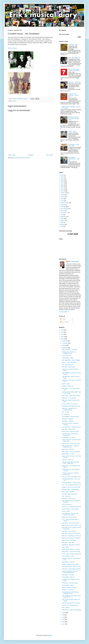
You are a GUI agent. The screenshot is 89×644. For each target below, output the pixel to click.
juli (63, 615)
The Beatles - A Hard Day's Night (74, 145)
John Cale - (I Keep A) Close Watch (71, 533)
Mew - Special (66, 608)
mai (63, 619)
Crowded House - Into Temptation (71, 489)
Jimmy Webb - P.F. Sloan (68, 438)
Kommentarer (64, 322)
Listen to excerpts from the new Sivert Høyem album (70, 572)
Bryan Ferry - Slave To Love (69, 517)
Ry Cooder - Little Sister (68, 543)
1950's (62, 179)
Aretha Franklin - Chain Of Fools (70, 509)
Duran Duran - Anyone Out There (70, 432)
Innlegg (63, 319)
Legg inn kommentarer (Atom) (22, 158)
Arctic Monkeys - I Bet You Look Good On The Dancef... (70, 514)
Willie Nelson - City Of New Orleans (71, 552)
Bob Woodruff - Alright (68, 585)
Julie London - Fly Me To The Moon (71, 452)
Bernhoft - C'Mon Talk (67, 386)
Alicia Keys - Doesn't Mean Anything (71, 569)
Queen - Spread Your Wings (69, 588)
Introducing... (64, 213)
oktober (64, 345)
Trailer (62, 226)
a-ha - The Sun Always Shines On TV (71, 485)
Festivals (63, 205)
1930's (62, 175)
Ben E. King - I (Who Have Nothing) (71, 396)
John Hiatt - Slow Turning (68, 367)
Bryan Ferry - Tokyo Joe (68, 449)
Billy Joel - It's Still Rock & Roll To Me (71, 536)
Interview (63, 211)
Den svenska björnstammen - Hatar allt (74, 159)
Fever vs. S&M (66, 511)
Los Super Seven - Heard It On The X (72, 427)
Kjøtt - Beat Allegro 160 (74, 58)
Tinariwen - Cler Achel (68, 460)
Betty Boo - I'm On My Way (69, 398)
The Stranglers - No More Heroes (70, 417)
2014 (62, 332)
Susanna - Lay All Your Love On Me (71, 487)
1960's (62, 181)
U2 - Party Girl (66, 414)
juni (63, 617)
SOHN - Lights (72, 131)
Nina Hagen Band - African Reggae (71, 360)
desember (65, 341)
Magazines (63, 217)
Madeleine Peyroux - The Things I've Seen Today (74, 119)
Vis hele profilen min (64, 312)
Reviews (63, 225)
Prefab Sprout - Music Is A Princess (71, 549)
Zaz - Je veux (65, 412)
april (63, 622)
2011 (62, 339)
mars (64, 624)
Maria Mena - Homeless (68, 575)
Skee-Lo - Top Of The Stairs (69, 362)
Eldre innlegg (49, 155)
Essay (62, 201)
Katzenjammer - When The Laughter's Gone (69, 353)
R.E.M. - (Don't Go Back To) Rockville (72, 554)
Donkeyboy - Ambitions (68, 421)
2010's (62, 191)
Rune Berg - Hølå (73, 45)
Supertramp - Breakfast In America (71, 545)
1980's (14, 101)
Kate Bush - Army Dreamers (69, 531)
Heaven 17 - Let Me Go (68, 590)
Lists (62, 215)
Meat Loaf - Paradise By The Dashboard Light (69, 409)
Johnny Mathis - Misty (68, 358)
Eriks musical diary (73, 262)
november (65, 343)
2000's (62, 189)
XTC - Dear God (66, 496)
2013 (62, 334)
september (65, 348)
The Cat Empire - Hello (68, 556)
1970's (62, 183)
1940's (62, 177)
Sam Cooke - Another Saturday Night (71, 610)
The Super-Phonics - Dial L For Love (71, 567)
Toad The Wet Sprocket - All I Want (71, 603)
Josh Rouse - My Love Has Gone (70, 523)
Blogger (50, 635)
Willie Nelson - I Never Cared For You (72, 525)
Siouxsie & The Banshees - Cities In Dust (74, 95)
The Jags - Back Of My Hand (69, 494)
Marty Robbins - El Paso (68, 454)
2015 (62, 330)
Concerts (63, 197)
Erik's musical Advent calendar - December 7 (74, 70)
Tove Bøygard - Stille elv (68, 577)
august (64, 613)
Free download (64, 209)
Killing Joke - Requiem (68, 419)
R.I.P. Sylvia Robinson (68, 365)
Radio (62, 222)
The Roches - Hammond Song (70, 583)
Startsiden (31, 155)
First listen (63, 207)
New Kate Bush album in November (71, 538)
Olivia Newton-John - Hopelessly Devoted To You (70, 446)
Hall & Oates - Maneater (68, 492)
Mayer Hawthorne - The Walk (69, 350)
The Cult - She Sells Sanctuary (70, 605)
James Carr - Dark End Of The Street (71, 507)
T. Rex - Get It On (66, 356)
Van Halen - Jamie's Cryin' (69, 429)
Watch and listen (12, 48)
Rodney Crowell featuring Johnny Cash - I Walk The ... (70, 463)
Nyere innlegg (12, 155)
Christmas (63, 193)
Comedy (63, 195)
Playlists (63, 221)
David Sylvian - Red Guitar (69, 540)
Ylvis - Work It (65, 547)
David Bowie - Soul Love (68, 562)
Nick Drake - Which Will (74, 82)
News (62, 219)
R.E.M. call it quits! (67, 504)
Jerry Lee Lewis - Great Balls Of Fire (71, 477)
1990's (62, 187)
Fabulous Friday (65, 203)
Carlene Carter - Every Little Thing (71, 443)
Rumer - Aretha (66, 384)
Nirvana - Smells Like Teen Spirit (70, 564)
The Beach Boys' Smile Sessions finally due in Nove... (70, 593)
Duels (62, 199)
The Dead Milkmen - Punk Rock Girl (71, 483)
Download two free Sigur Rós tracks (71, 406)
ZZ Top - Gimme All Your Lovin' (70, 404)
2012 (62, 337)
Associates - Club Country (69, 499)
